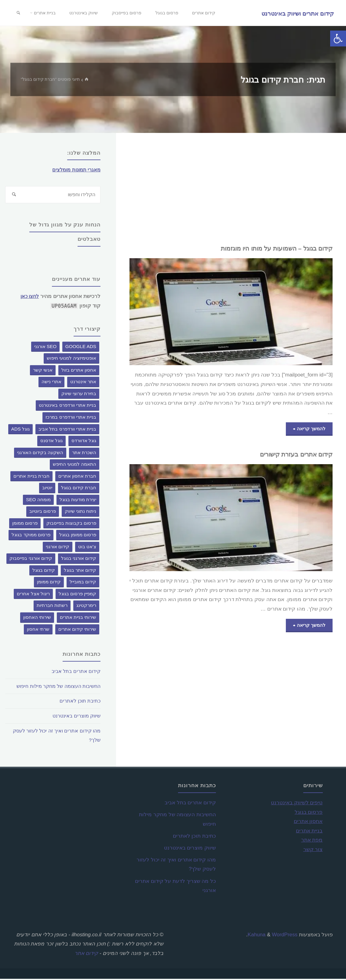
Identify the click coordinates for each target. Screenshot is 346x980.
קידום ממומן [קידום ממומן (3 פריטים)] (49, 583)
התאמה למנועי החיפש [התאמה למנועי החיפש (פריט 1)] (75, 465)
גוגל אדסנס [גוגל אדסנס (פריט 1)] (51, 442)
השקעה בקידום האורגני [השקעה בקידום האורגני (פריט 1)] (40, 453)
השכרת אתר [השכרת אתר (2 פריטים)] (84, 453)
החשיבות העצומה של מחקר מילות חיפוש (55, 687)
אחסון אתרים (308, 822)
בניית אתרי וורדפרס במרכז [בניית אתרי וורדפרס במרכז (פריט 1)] (71, 418)
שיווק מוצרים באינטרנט (75, 717)
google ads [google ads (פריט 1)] (81, 348)
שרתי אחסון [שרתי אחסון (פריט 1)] (38, 630)
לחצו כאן (29, 297)
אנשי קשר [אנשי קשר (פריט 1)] (43, 371)
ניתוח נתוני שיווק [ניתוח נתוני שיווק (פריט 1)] (81, 512)
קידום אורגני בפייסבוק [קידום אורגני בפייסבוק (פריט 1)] (31, 559)
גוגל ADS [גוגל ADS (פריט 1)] (21, 430)
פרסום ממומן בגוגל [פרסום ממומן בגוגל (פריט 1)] (78, 536)
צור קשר (313, 851)
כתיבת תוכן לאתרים (79, 702)
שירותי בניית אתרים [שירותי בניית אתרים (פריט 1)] (78, 618)
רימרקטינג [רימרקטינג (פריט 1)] (86, 606)
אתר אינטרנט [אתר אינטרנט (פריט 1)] (83, 383)
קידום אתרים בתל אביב (75, 672)
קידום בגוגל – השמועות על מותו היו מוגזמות (270, 248)
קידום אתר (86, 954)
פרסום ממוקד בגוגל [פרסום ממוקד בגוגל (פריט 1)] (31, 536)
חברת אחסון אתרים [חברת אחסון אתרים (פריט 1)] (77, 477)
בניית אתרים (309, 832)
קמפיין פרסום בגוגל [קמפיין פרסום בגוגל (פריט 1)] (78, 595)
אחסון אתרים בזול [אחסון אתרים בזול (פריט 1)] (79, 371)
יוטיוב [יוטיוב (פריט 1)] (47, 489)
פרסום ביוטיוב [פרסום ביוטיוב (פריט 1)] (43, 512)
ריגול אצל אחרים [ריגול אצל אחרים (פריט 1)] (33, 595)
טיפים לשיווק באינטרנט (297, 804)
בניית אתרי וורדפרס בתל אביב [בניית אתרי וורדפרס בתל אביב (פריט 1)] (67, 430)
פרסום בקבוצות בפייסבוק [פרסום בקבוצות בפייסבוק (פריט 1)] (71, 524)
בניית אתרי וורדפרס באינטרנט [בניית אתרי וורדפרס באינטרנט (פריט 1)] (67, 406)
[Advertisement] (231, 189)
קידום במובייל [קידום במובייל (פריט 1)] (83, 583)
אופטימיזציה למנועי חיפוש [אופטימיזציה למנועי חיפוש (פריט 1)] (72, 359)
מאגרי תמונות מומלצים (75, 170)
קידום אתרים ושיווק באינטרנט (297, 13)
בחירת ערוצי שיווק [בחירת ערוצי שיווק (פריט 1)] (79, 395)
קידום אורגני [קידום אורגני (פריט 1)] (58, 548)
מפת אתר (312, 841)
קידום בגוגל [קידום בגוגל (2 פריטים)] (44, 571)
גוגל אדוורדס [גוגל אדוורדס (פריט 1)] (84, 442)
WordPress (285, 936)
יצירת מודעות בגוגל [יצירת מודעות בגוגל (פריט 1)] (78, 500)
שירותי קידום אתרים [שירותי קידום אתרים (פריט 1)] (77, 630)
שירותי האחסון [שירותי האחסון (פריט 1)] (37, 618)
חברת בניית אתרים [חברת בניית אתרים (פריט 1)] (31, 477)
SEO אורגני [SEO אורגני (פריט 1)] (46, 348)
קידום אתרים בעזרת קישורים (291, 455)
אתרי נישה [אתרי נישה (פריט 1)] (51, 383)
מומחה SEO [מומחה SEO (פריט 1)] (38, 500)
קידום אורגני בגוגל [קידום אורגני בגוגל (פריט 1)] (79, 559)
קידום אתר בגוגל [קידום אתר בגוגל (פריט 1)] (80, 571)
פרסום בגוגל (309, 813)
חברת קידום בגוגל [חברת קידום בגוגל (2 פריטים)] (79, 489)
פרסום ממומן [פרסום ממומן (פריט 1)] (25, 524)
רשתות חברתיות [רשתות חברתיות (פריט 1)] (52, 606)
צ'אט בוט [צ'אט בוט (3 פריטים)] (87, 548)
